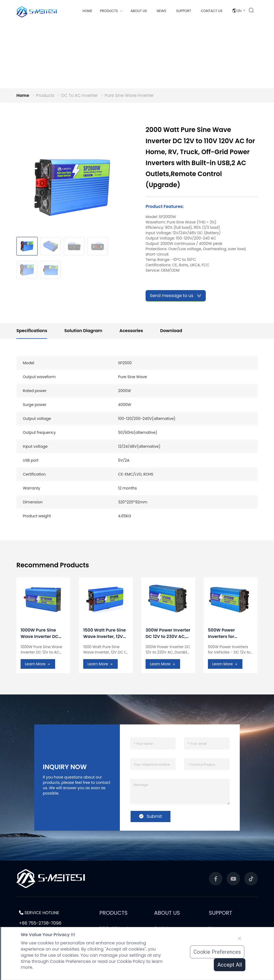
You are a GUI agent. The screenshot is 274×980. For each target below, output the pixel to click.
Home (87, 11)
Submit (151, 816)
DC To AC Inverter (81, 96)
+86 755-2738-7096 (40, 923)
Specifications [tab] (32, 331)
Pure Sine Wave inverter (131, 96)
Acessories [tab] (131, 331)
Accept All (230, 965)
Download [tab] (171, 331)
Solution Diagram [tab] (83, 331)
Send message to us (176, 296)
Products (46, 96)
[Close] (239, 939)
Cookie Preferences (217, 952)
